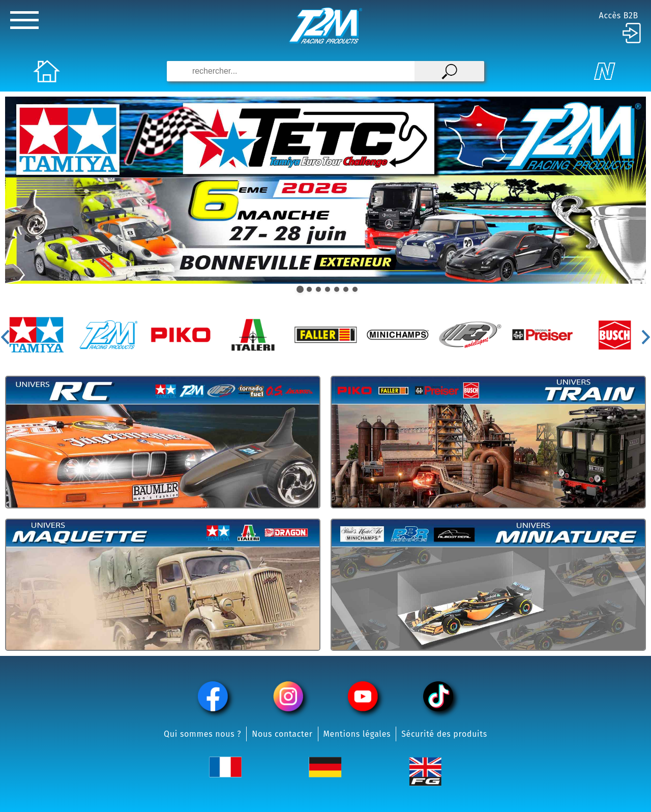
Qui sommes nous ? (202, 734)
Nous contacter (282, 734)
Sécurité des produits (444, 734)
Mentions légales (357, 734)
